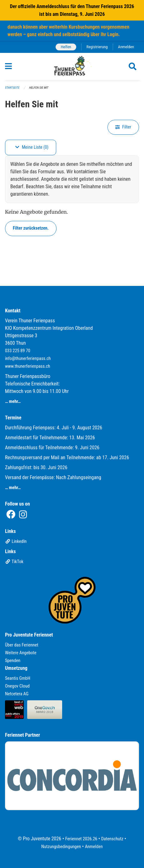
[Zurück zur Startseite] (72, 66)
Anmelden (126, 47)
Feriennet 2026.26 (81, 839)
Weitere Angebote (21, 653)
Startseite (12, 88)
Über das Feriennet (22, 645)
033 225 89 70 (18, 351)
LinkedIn (16, 541)
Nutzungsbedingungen (61, 847)
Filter (123, 127)
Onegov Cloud (17, 686)
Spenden (13, 661)
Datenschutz (112, 839)
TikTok (14, 562)
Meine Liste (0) (32, 147)
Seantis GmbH (18, 678)
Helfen (66, 47)
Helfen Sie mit (39, 88)
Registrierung (97, 47)
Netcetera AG (17, 694)
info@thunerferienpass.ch (28, 359)
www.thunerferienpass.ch (27, 366)
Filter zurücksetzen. (31, 228)
